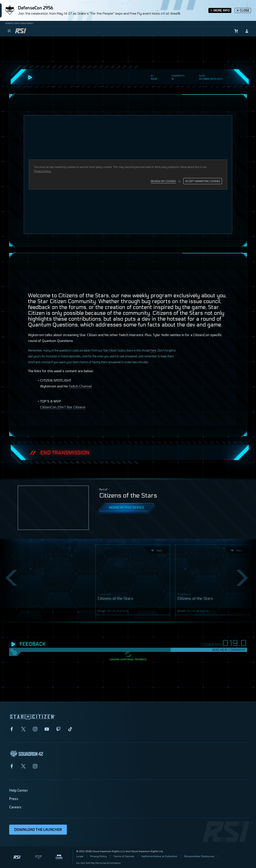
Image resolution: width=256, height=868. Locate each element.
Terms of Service (124, 856)
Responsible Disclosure (199, 856)
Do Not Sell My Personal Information (98, 863)
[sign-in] (247, 31)
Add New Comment (229, 650)
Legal (80, 856)
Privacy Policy (98, 856)
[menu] (9, 31)
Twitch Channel (80, 386)
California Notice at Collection (159, 856)
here (153, 350)
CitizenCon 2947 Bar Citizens (63, 407)
